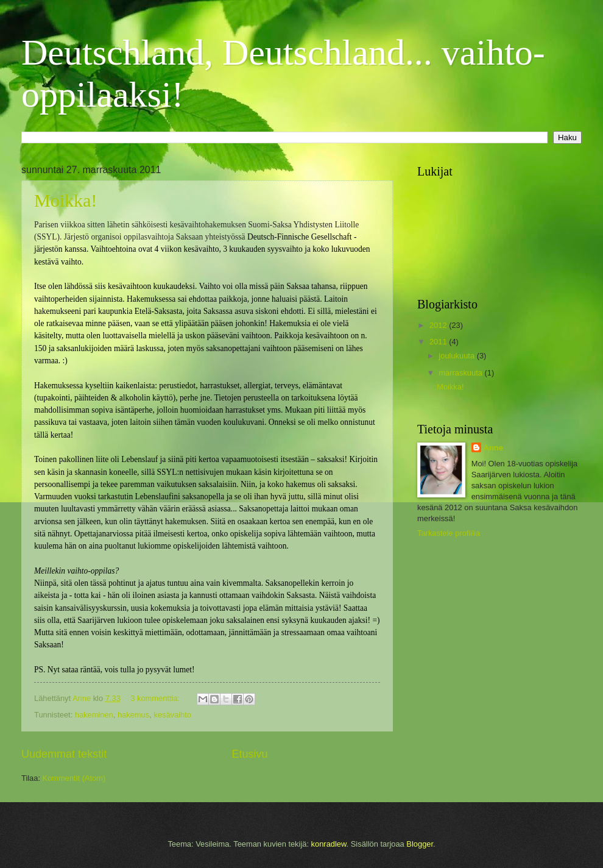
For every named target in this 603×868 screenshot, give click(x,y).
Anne (493, 448)
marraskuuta (461, 373)
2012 (439, 325)
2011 (439, 342)
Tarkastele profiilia (449, 533)
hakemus (133, 715)
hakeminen (94, 715)
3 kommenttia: (156, 698)
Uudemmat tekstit (64, 754)
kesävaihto (172, 715)
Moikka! (65, 200)
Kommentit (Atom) (74, 778)
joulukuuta (457, 356)
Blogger (420, 844)
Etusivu (250, 754)
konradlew (329, 844)
